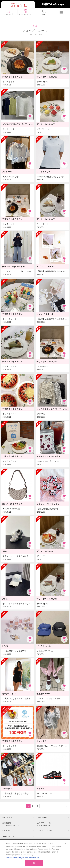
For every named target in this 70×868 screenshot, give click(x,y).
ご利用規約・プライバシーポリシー (11, 824)
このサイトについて (45, 831)
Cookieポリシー (8, 836)
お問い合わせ (42, 817)
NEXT (65, 806)
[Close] (65, 851)
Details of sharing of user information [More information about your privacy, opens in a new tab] (23, 865)
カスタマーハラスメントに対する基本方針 (47, 824)
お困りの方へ (7, 817)
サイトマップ (7, 831)
